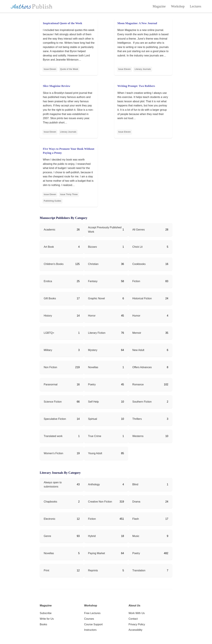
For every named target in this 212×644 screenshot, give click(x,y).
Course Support (93, 624)
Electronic (50, 519)
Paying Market (97, 553)
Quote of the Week (69, 69)
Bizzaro (93, 247)
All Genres (139, 230)
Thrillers (137, 419)
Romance (138, 384)
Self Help (93, 402)
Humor (136, 316)
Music (136, 536)
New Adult (138, 350)
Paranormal (51, 384)
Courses (89, 619)
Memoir (137, 333)
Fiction (136, 281)
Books (43, 624)
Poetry (92, 384)
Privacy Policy (137, 624)
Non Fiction (50, 367)
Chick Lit (137, 247)
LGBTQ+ (49, 333)
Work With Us (137, 613)
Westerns (138, 436)
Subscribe (46, 613)
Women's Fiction (53, 453)
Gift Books (50, 298)
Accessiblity (135, 630)
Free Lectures (92, 613)
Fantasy (93, 281)
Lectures (196, 6)
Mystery (93, 350)
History (48, 316)
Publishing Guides (53, 201)
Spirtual (93, 419)
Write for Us (47, 619)
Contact (133, 619)
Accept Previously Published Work (105, 230)
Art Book (49, 247)
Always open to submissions (53, 485)
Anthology (94, 484)
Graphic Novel (96, 298)
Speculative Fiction (55, 419)
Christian (93, 264)
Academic (50, 230)
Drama (136, 502)
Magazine (159, 6)
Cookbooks (139, 264)
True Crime (95, 436)
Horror (92, 316)
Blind (135, 484)
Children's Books (54, 264)
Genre (47, 536)
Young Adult (95, 453)
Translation (139, 570)
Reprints (93, 570)
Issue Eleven (50, 69)
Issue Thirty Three (69, 194)
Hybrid (92, 536)
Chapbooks (50, 502)
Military (48, 350)
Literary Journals (143, 69)
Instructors (90, 630)
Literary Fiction (97, 333)
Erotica (48, 281)
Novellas (93, 367)
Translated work (53, 436)
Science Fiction (53, 402)
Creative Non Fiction (100, 502)
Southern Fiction (142, 402)
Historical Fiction (142, 298)
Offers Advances (142, 367)
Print (46, 570)
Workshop (178, 6)
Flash (136, 519)
